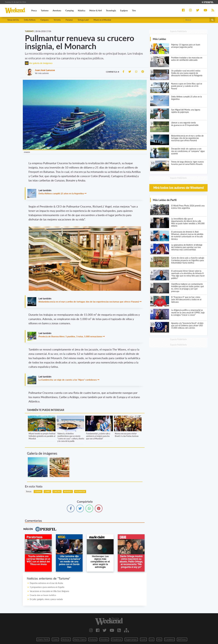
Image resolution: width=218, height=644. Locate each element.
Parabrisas (117, 639)
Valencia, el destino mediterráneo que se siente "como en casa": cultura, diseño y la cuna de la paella (71, 437)
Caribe (47, 492)
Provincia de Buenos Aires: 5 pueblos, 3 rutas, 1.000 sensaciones (70, 336)
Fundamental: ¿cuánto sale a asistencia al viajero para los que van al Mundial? (98, 436)
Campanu (45, 20)
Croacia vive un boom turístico (43, 595)
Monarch (68, 492)
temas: (29, 491)
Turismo (38, 492)
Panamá (69, 20)
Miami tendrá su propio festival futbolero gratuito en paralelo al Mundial (42, 436)
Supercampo (131, 639)
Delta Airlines (30, 20)
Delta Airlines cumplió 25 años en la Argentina (61, 193)
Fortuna (93, 639)
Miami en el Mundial (102, 20)
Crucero (57, 492)
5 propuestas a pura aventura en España (47, 587)
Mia (159, 639)
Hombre (104, 639)
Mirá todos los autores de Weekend (179, 188)
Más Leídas (159, 39)
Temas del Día (13, 20)
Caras (55, 639)
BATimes (182, 639)
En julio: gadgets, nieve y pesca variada (46, 599)
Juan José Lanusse (45, 70)
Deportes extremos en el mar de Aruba (46, 583)
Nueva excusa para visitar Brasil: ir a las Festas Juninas (127, 435)
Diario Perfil (43, 639)
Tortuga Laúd (83, 20)
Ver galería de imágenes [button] (39, 63)
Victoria (57, 20)
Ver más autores (42, 73)
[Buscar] (197, 20)
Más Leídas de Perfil (165, 200)
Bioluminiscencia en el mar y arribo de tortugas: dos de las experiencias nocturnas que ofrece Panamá (89, 302)
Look (143, 639)
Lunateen (169, 639)
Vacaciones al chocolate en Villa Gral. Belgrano (49, 591)
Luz (152, 639)
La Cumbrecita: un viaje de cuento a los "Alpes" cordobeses (68, 380)
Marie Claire (80, 639)
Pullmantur (80, 492)
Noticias (66, 639)
